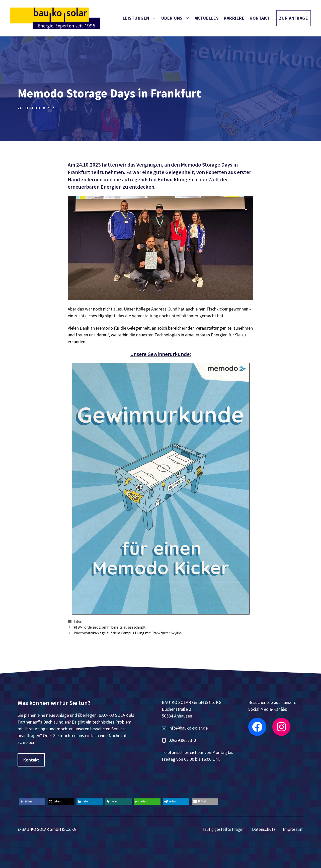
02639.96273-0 (182, 740)
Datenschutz (264, 829)
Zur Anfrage (294, 18)
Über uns (177, 18)
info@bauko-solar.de (188, 728)
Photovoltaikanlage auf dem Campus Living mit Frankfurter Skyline (128, 633)
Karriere (234, 18)
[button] (32, 802)
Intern (79, 621)
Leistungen (141, 18)
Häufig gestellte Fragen (223, 829)
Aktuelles (207, 18)
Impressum (293, 829)
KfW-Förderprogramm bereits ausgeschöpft (110, 627)
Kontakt (260, 18)
